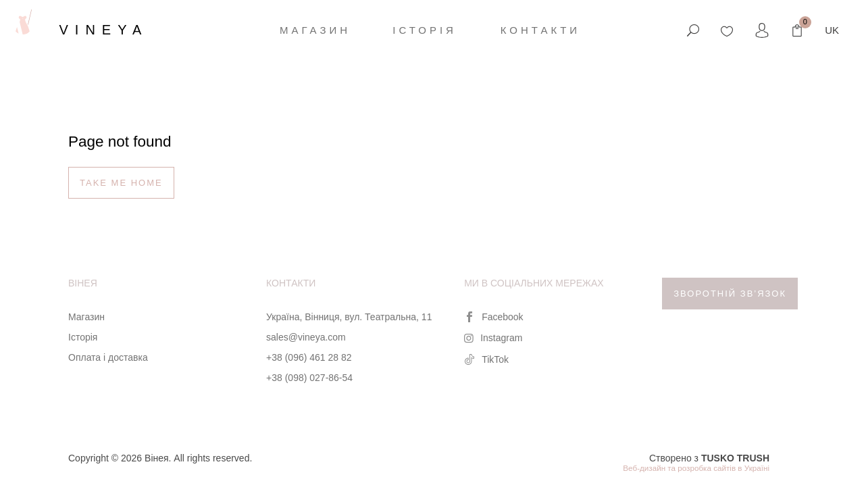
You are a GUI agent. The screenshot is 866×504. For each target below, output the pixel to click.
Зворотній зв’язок (730, 294)
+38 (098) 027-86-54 (309, 378)
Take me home (121, 183)
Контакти (541, 30)
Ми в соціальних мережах (534, 283)
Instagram (493, 338)
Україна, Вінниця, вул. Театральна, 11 (349, 317)
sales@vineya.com (306, 337)
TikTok (486, 359)
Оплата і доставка (108, 357)
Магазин (315, 30)
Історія (425, 30)
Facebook (493, 317)
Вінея (83, 283)
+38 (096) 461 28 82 (309, 357)
